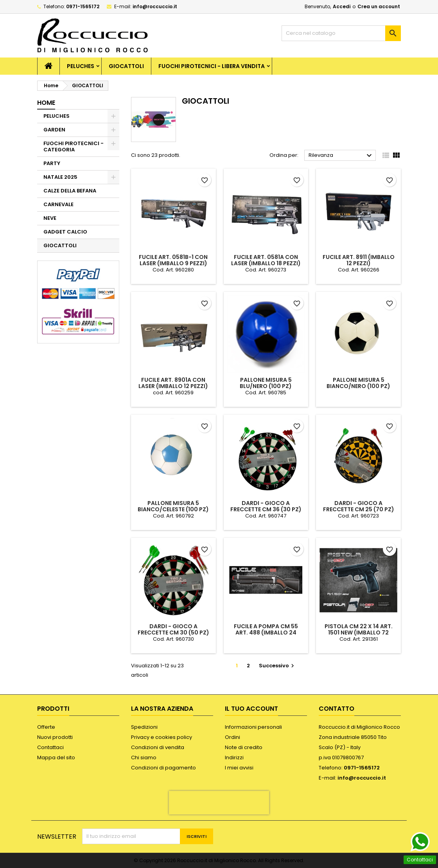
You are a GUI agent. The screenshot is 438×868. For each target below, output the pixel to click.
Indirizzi (234, 757)
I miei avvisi (239, 768)
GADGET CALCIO (65, 232)
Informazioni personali (253, 727)
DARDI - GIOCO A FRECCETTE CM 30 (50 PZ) (173, 629)
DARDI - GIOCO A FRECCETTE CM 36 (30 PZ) (266, 506)
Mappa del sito (56, 757)
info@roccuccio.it (155, 6)
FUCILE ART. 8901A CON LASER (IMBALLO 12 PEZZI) (173, 383)
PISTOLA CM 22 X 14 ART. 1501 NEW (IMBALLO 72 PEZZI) (359, 633)
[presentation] (219, 803)
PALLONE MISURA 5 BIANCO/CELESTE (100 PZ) (173, 506)
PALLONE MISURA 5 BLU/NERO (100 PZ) (266, 383)
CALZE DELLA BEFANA (70, 191)
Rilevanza (341, 156)
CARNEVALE (58, 204)
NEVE (50, 218)
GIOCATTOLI (126, 66)
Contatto (337, 709)
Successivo (277, 666)
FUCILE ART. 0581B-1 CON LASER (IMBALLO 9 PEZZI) (173, 260)
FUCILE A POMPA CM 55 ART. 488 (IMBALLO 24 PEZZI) (266, 633)
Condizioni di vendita (158, 747)
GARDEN (54, 130)
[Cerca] (341, 33)
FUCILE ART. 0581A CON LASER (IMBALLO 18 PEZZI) (266, 260)
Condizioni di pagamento (163, 768)
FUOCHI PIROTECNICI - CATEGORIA (74, 146)
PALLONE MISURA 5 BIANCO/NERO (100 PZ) (358, 383)
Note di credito (244, 747)
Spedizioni (144, 727)
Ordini (232, 737)
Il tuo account (251, 709)
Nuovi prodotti (55, 737)
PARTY (52, 163)
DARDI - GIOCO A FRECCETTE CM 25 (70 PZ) (359, 506)
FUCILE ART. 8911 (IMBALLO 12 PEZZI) (359, 260)
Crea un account (379, 6)
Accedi (342, 6)
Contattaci (50, 747)
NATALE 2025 (60, 177)
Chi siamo (144, 757)
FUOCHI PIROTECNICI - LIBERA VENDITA (212, 66)
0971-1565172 (83, 6)
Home (46, 103)
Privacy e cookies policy (162, 737)
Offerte (46, 727)
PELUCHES (81, 66)
